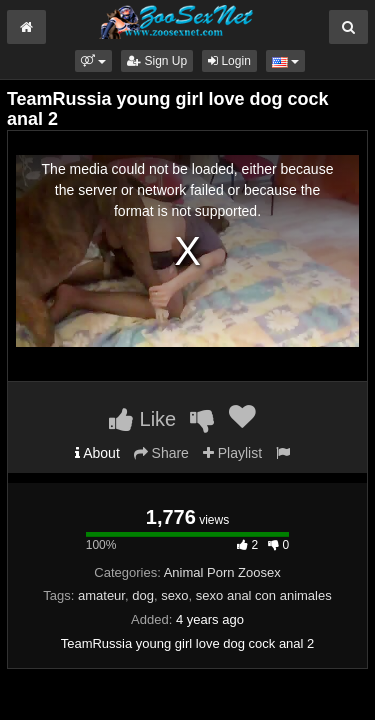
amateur (101, 595)
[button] (93, 61)
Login (229, 61)
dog (143, 595)
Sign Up (157, 61)
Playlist (232, 453)
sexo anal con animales (264, 595)
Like (142, 419)
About (97, 453)
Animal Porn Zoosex (222, 572)
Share (161, 453)
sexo (174, 595)
